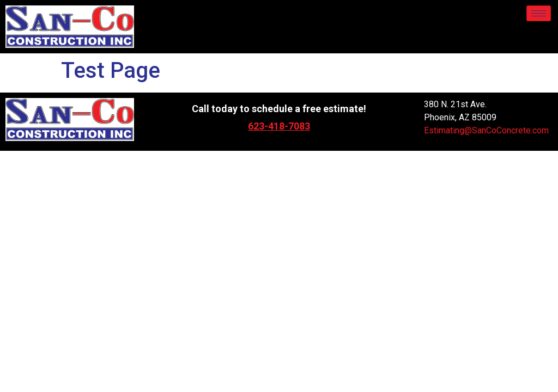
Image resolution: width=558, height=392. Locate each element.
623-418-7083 (279, 126)
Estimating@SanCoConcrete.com (486, 130)
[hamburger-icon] (539, 13)
